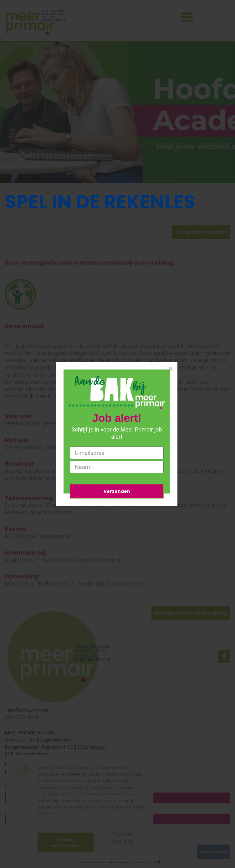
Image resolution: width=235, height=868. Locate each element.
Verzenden (117, 491)
